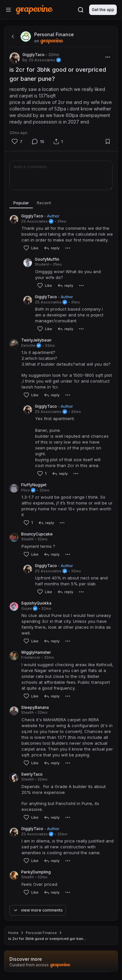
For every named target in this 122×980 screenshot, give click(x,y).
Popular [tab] (21, 203)
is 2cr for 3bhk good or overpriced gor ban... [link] (47, 939)
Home (13, 933)
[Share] (58, 141)
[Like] (17, 141)
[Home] (34, 10)
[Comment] (38, 141)
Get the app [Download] (103, 10)
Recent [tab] (44, 203)
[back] (12, 37)
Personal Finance (41, 933)
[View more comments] (40, 910)
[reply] (52, 248)
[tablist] (61, 203)
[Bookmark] (108, 141)
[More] (108, 57)
